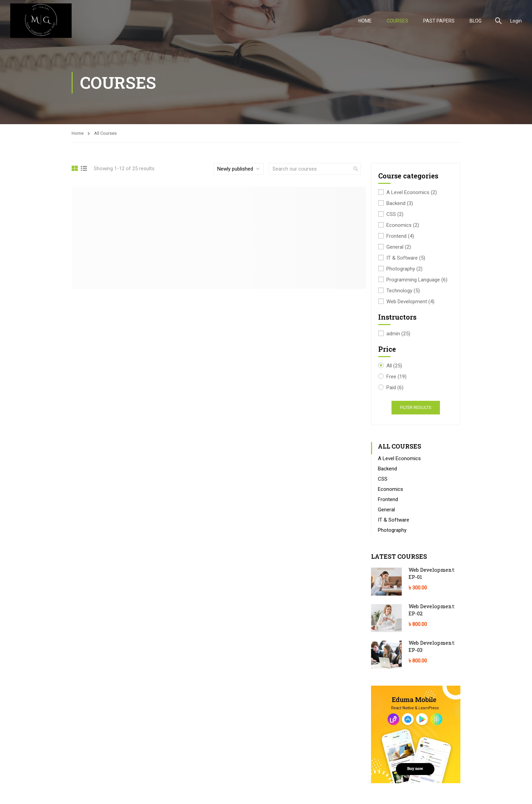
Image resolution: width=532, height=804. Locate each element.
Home (78, 133)
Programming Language (417, 280)
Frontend (400, 236)
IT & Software (406, 258)
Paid (395, 388)
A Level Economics (412, 193)
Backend (400, 203)
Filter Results (416, 407)
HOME (365, 21)
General (399, 247)
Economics (403, 225)
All (394, 366)
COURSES (397, 21)
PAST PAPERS (439, 21)
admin (398, 334)
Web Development (410, 302)
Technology (403, 291)
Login (516, 21)
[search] (356, 169)
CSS (395, 214)
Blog (476, 21)
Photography (404, 269)
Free (396, 377)
